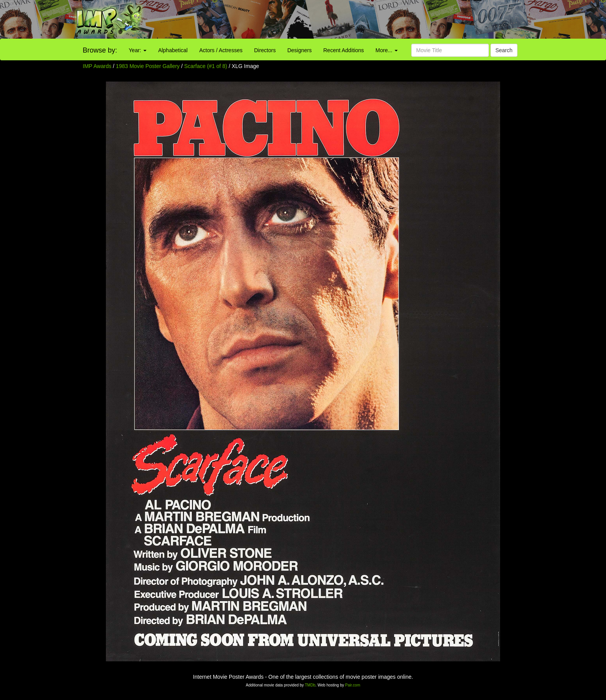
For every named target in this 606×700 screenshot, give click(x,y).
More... (387, 50)
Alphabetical (173, 50)
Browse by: (100, 50)
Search (504, 50)
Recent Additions (344, 50)
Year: (138, 50)
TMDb (310, 685)
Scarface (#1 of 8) (206, 66)
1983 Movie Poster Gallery (148, 66)
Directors (265, 50)
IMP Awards (97, 66)
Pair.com (353, 685)
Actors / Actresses (221, 50)
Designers (299, 50)
